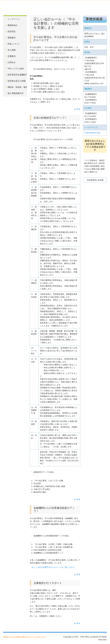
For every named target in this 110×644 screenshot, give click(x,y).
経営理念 (12, 31)
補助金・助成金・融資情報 (17, 87)
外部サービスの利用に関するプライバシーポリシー (25, 637)
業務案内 (12, 38)
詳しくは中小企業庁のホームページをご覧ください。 (54, 567)
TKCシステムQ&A (16, 69)
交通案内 (12, 56)
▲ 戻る (77, 109)
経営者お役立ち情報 (17, 81)
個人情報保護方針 (16, 93)
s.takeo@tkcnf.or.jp (92, 133)
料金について (14, 44)
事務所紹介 (13, 25)
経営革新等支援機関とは (17, 75)
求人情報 (12, 50)
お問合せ (12, 62)
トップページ (14, 19)
